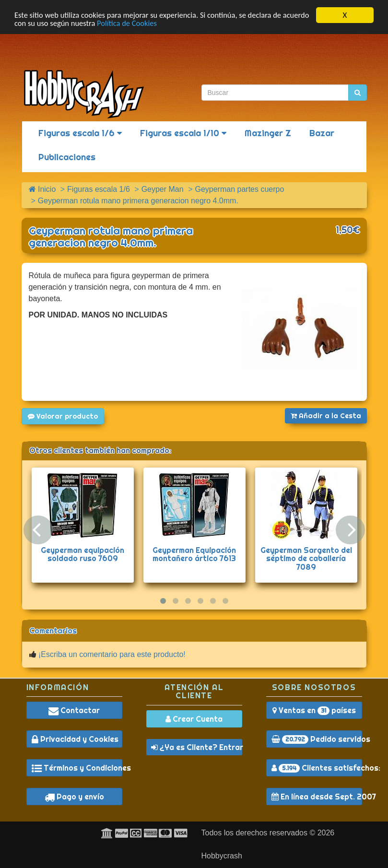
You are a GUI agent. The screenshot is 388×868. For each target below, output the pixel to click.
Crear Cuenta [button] (194, 719)
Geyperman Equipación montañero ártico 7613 (194, 554)
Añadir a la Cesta (326, 416)
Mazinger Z (268, 133)
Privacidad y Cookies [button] (75, 739)
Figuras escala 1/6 (80, 133)
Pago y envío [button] (74, 797)
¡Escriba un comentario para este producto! (112, 654)
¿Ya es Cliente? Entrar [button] (197, 747)
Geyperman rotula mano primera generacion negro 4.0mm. (111, 237)
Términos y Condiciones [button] (77, 768)
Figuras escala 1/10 (183, 133)
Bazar (322, 133)
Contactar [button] (74, 710)
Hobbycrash (222, 856)
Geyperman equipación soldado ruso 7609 (82, 554)
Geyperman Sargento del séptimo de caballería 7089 (306, 558)
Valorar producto (63, 416)
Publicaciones (67, 157)
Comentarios (53, 631)
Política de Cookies (159, 24)
